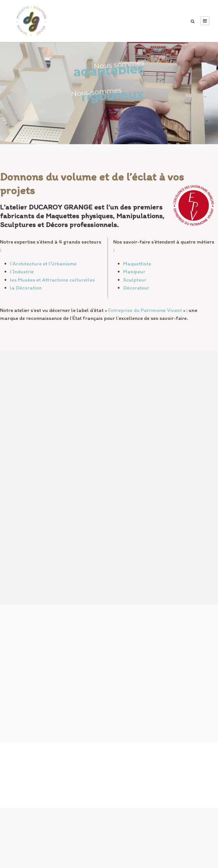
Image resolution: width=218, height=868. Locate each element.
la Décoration (26, 288)
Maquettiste (137, 264)
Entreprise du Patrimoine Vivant (145, 310)
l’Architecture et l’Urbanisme (43, 264)
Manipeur (134, 271)
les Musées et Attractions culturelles (52, 280)
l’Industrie (22, 271)
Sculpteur (135, 280)
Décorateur (136, 288)
